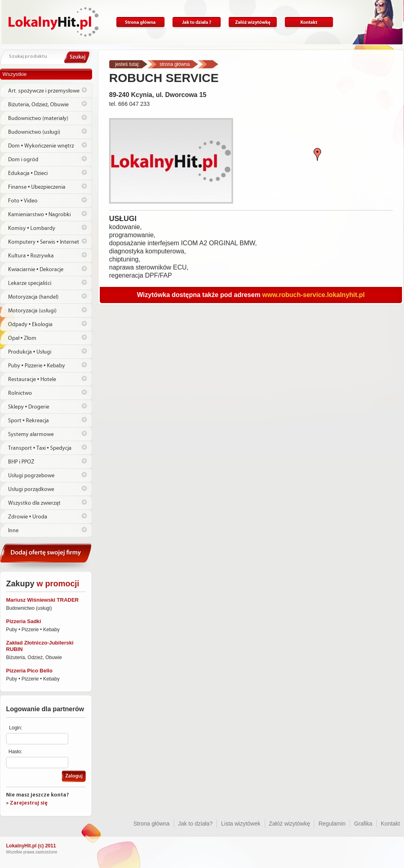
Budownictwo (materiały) (38, 118)
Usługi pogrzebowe (31, 476)
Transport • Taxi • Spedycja (40, 448)
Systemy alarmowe (31, 434)
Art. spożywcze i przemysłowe (44, 91)
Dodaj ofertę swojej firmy (46, 556)
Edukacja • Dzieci (28, 173)
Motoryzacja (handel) (33, 297)
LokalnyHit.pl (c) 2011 (31, 846)
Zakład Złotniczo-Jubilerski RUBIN (40, 646)
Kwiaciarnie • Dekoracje (36, 270)
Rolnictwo (20, 393)
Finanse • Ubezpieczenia (37, 187)
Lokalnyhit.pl (54, 22)
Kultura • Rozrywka (31, 256)
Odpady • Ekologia (30, 324)
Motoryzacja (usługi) (32, 311)
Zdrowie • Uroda (28, 517)
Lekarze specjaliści (30, 283)
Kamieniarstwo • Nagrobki (39, 215)
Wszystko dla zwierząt (34, 503)
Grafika (363, 824)
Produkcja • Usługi (30, 352)
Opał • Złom (22, 338)
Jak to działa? (197, 22)
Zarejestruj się (29, 803)
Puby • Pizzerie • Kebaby (37, 366)
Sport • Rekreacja (28, 421)
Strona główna (140, 22)
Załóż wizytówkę (253, 22)
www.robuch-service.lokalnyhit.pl (314, 295)
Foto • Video (23, 201)
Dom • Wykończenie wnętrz (41, 146)
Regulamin (332, 824)
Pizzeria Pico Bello (29, 671)
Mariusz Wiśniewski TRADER (42, 600)
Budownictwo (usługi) (34, 132)
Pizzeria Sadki (24, 621)
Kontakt (309, 22)
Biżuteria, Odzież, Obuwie (38, 105)
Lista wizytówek (241, 824)
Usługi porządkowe (31, 489)
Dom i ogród (23, 160)
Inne (13, 531)
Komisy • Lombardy (32, 228)
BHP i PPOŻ (21, 462)
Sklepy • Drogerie (29, 407)
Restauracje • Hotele (32, 379)
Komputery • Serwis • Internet (44, 242)
